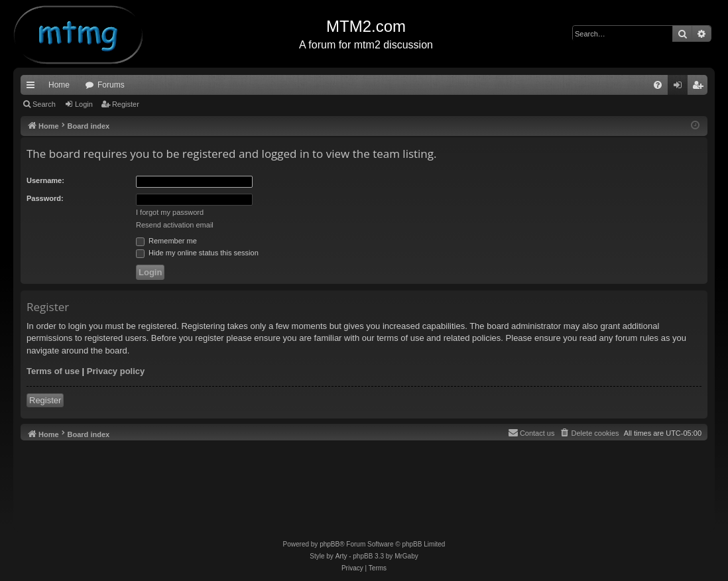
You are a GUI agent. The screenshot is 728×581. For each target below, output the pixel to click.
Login (84, 104)
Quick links (33, 88)
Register (126, 104)
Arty (341, 556)
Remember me (166, 241)
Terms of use (53, 371)
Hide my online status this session (197, 253)
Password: (45, 198)
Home (59, 85)
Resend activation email (175, 225)
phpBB (330, 544)
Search (44, 104)
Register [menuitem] (700, 88)
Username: (45, 180)
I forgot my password (170, 212)
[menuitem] (658, 85)
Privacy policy (116, 371)
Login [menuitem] (681, 88)
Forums (111, 85)
